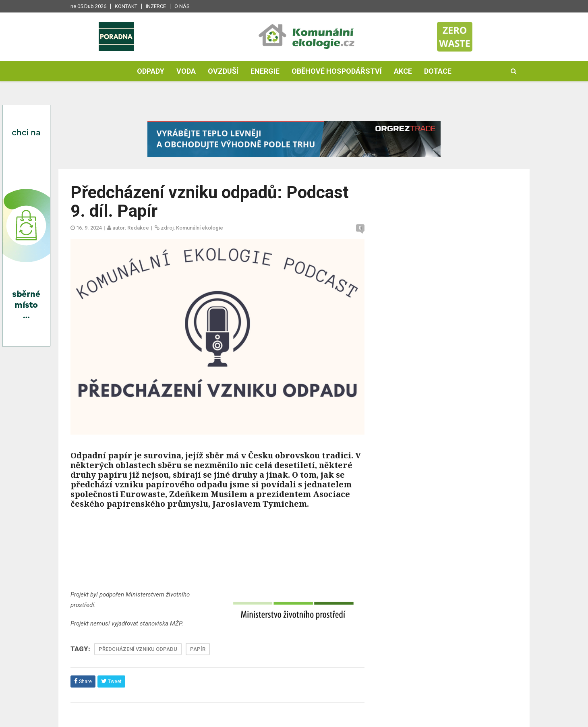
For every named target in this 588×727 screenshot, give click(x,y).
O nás (182, 6)
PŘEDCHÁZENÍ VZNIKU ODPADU (138, 649)
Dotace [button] (438, 71)
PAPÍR (198, 649)
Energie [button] (265, 71)
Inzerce (156, 6)
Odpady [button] (151, 71)
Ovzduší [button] (223, 71)
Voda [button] (186, 71)
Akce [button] (403, 71)
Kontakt (126, 6)
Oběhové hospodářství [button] (337, 71)
